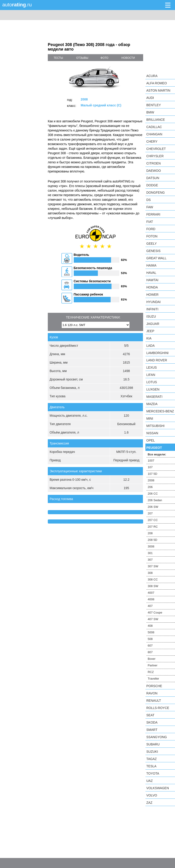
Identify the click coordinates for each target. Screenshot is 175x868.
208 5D (152, 540)
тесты (58, 58)
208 (150, 533)
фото (105, 58)
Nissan (152, 433)
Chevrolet (156, 149)
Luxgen (153, 389)
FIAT (150, 222)
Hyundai (153, 302)
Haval (151, 273)
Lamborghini (157, 353)
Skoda (152, 722)
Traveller (153, 679)
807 (150, 652)
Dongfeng (156, 193)
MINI (150, 419)
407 (150, 606)
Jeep (150, 331)
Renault (154, 701)
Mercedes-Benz (160, 411)
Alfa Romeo (157, 83)
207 (150, 513)
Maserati (154, 397)
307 (150, 560)
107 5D (152, 474)
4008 (151, 599)
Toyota (153, 773)
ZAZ (149, 803)
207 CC (153, 520)
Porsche (154, 686)
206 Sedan (155, 500)
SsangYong (157, 737)
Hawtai (152, 280)
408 (150, 626)
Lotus (152, 382)
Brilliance (156, 120)
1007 (151, 461)
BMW (150, 112)
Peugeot (154, 448)
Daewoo (154, 171)
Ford (151, 229)
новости (128, 58)
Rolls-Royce (158, 708)
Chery (152, 141)
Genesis (153, 251)
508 (150, 639)
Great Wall (156, 258)
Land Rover (157, 360)
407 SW (153, 619)
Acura (152, 76)
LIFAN (151, 375)
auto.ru (17, 5)
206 (150, 487)
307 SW (153, 566)
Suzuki (152, 752)
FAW (150, 207)
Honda (152, 287)
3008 (151, 546)
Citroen (153, 163)
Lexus (152, 367)
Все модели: (157, 454)
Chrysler (155, 156)
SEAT (150, 715)
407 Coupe (155, 612)
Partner (153, 665)
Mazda (152, 404)
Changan (154, 134)
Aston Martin (158, 90)
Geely (152, 244)
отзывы (82, 58)
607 (150, 646)
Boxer (152, 659)
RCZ (151, 672)
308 (150, 573)
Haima (151, 265)
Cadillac (154, 127)
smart (152, 730)
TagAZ (152, 759)
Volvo (152, 795)
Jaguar (153, 324)
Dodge (152, 185)
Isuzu (151, 316)
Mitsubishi (155, 426)
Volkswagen (158, 788)
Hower (152, 295)
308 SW (153, 586)
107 (150, 467)
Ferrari (153, 214)
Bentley (154, 105)
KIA (149, 338)
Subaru (153, 744)
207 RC (153, 527)
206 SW (153, 507)
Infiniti (152, 309)
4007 (151, 593)
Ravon (152, 693)
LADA (151, 346)
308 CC (153, 579)
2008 (151, 480)
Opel (151, 440)
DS (148, 200)
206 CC (153, 494)
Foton (152, 236)
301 (150, 553)
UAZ (150, 781)
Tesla (151, 766)
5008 (151, 632)
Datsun (153, 178)
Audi (150, 98)
